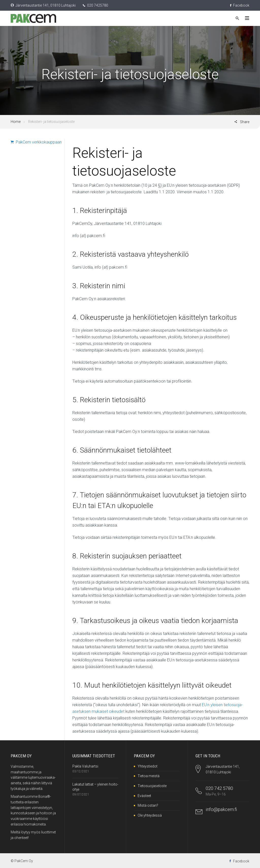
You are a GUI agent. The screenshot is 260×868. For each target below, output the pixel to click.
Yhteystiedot (148, 766)
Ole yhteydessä (150, 815)
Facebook (240, 5)
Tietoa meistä (149, 776)
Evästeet (144, 796)
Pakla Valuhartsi (85, 766)
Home (16, 122)
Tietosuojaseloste (152, 786)
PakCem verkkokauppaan (36, 142)
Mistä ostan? (148, 805)
